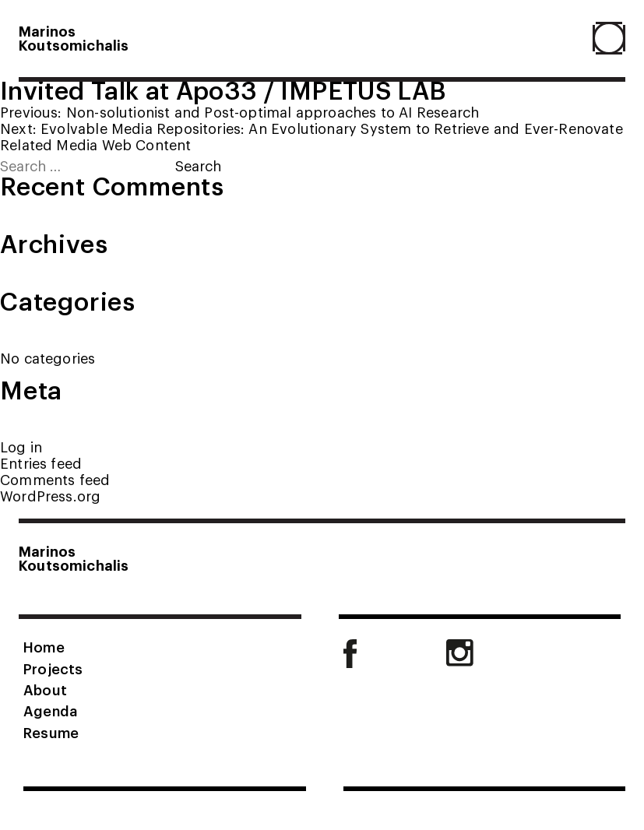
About (45, 689)
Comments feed (55, 479)
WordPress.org (50, 496)
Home (44, 646)
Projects (53, 668)
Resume (51, 732)
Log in (21, 447)
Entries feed (41, 463)
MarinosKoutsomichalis (74, 37)
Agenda (50, 710)
